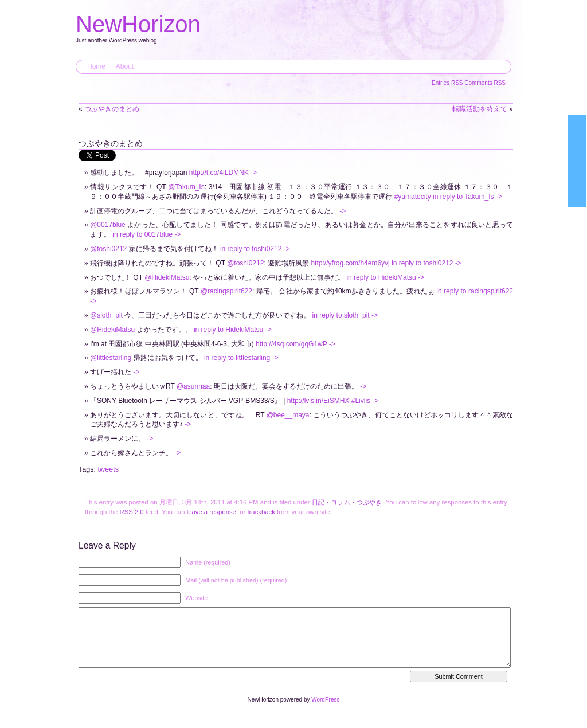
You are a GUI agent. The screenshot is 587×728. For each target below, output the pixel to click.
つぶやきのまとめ (112, 109)
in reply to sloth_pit (341, 315)
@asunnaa (193, 386)
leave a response (212, 512)
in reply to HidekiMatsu (381, 277)
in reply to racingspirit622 (475, 291)
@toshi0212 (108, 249)
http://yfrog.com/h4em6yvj (350, 263)
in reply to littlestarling (237, 358)
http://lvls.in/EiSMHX (318, 401)
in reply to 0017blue (142, 234)
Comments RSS (485, 83)
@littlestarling (111, 358)
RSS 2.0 (131, 512)
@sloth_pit (106, 315)
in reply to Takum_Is (463, 197)
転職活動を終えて (480, 109)
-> (254, 173)
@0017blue (108, 225)
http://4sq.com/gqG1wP (291, 344)
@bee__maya (288, 415)
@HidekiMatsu (167, 277)
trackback (261, 512)
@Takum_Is (186, 187)
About (125, 66)
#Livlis (361, 401)
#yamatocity (413, 197)
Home (96, 66)
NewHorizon (138, 24)
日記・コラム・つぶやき (347, 502)
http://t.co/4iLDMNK (219, 173)
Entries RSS (448, 83)
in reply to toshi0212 (251, 249)
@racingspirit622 (226, 291)
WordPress (325, 711)
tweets (108, 469)
